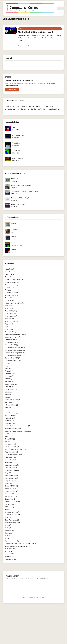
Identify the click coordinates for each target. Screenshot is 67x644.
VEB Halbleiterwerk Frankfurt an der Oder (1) (21, 543)
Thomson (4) (10, 533)
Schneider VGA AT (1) (13, 470)
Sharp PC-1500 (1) (12, 491)
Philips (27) (9, 442)
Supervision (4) (10, 559)
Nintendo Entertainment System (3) (18, 426)
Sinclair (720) (10, 494)
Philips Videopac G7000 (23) (15, 449)
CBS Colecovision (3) (12, 337)
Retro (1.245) (9, 269)
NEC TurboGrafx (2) (12, 415)
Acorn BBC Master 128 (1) (14, 280)
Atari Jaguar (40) (11, 316)
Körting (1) (9, 397)
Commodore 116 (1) (12, 342)
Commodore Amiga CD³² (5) (15, 355)
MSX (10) (8, 408)
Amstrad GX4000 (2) (13, 293)
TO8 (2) (8, 538)
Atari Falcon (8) (10, 314)
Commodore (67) (11, 340)
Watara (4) (9, 556)
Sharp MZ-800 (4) (12, 489)
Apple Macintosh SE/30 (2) (15, 303)
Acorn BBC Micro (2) (12, 282)
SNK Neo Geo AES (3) (13, 512)
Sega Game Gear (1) (12, 476)
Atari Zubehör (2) (11, 332)
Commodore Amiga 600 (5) (15, 353)
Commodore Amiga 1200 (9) (15, 347)
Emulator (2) (9, 368)
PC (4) (7, 434)
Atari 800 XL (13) (11, 311)
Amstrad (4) (9, 287)
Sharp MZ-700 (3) (11, 486)
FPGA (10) (8, 379)
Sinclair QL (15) (10, 499)
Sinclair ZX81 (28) (11, 504)
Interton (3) (9, 392)
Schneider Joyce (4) (12, 465)
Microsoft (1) (9, 402)
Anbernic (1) (9, 371)
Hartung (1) (9, 387)
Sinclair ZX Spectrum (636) (15, 502)
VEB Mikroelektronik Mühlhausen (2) (18, 546)
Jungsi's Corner (29, 597)
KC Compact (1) (11, 549)
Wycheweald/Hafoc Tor (20, 135)
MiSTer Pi (15, 179)
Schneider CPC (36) (12, 463)
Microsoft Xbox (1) (11, 405)
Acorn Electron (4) (12, 285)
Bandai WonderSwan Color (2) (16, 334)
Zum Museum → (12, 90)
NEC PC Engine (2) (12, 413)
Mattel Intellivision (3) (13, 400)
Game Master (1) (11, 389)
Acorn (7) (8, 277)
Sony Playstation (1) (12, 520)
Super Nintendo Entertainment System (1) (20, 431)
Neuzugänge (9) (11, 418)
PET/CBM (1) (9, 363)
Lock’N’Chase (17, 151)
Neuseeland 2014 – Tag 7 (20, 198)
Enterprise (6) (10, 374)
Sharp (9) (8, 483)
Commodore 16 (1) (11, 345)
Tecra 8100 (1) (10, 439)
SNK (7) (8, 510)
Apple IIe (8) (9, 300)
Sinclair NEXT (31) (11, 496)
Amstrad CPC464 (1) (12, 290)
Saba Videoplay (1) (12, 457)
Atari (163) (9, 306)
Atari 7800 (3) (10, 308)
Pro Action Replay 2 (18, 204)
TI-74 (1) (8, 528)
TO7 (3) (8, 536)
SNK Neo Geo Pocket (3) (14, 515)
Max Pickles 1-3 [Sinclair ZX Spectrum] (35, 32)
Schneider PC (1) (11, 468)
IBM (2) (8, 436)
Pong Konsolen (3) (11, 452)
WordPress (39, 600)
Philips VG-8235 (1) (12, 447)
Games (21, 29)
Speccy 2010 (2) (11, 384)
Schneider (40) (10, 460)
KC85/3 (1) (9, 551)
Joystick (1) (9, 395)
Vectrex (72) (9, 554)
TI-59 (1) (8, 525)
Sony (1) (8, 517)
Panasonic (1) (10, 274)
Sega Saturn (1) (10, 481)
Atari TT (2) (9, 327)
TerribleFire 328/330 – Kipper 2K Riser (25, 192)
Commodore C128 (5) (13, 358)
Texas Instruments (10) (13, 523)
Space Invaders (17, 158)
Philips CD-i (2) (10, 444)
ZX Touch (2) (9, 507)
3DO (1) (8, 272)
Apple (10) (9, 298)
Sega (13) (8, 473)
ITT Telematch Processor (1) (15, 455)
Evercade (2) (10, 376)
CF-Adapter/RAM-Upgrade (21, 185)
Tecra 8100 (16, 143)
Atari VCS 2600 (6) (12, 329)
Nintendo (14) (10, 421)
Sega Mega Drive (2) (12, 478)
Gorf (14, 128)
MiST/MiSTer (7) (11, 381)
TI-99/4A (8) (9, 530)
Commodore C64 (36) (13, 361)
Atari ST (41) (9, 324)
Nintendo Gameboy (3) (13, 428)
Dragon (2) (9, 366)
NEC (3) (8, 410)
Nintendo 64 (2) (11, 423)
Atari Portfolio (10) (11, 321)
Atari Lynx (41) (10, 319)
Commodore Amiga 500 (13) (15, 350)
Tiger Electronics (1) (12, 541)
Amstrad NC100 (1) (12, 295)
